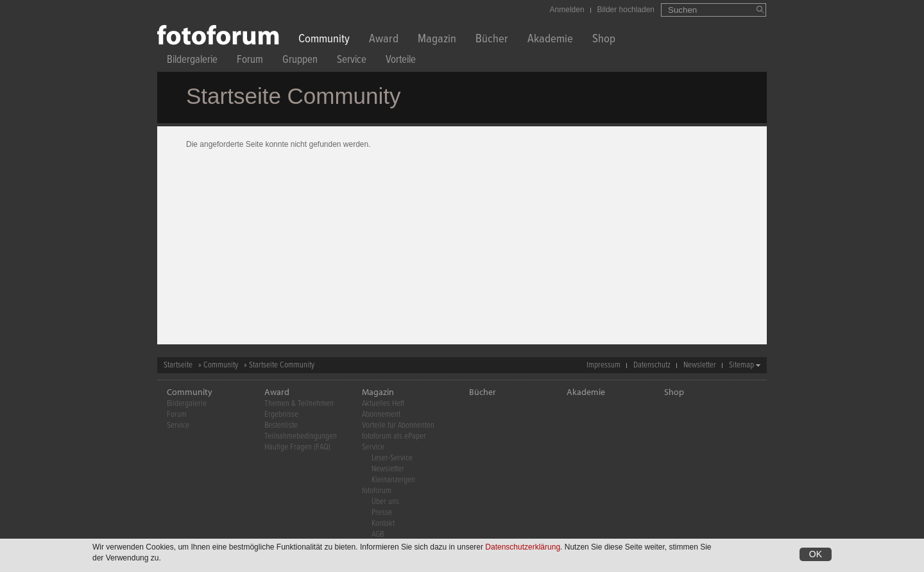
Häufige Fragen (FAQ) (297, 447)
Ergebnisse (281, 415)
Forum (250, 61)
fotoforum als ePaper (394, 436)
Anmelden (567, 10)
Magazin (437, 40)
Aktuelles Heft (383, 404)
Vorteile (401, 61)
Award (384, 40)
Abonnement (381, 415)
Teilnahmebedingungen (301, 436)
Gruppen (300, 61)
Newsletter (700, 365)
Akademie (550, 40)
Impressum (603, 365)
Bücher (492, 40)
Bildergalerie (192, 61)
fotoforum (377, 491)
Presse (382, 513)
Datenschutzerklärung (523, 548)
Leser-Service (392, 458)
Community (324, 40)
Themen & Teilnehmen (299, 404)
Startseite (178, 365)
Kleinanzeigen (393, 480)
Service (352, 61)
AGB (378, 534)
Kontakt (383, 524)
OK (816, 555)
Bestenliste (281, 425)
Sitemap (741, 365)
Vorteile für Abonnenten (398, 425)
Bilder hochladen (626, 10)
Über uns (385, 502)
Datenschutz (652, 365)
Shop (604, 40)
